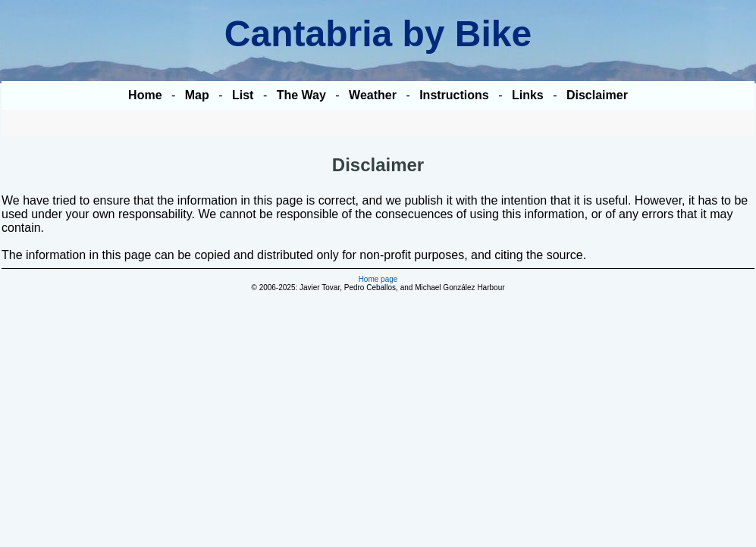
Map (197, 95)
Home (145, 95)
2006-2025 (278, 288)
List (243, 95)
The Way (301, 95)
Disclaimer (597, 95)
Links (528, 95)
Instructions (454, 95)
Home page (378, 279)
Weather (373, 95)
